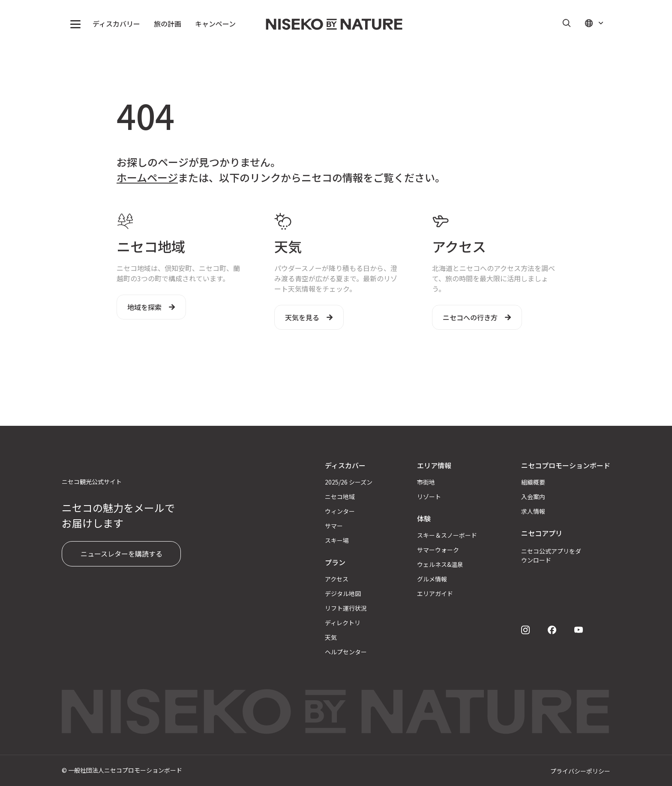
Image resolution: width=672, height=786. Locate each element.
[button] (75, 24)
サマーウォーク (438, 550)
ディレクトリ (343, 623)
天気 (331, 637)
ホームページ (147, 177)
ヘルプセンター (346, 652)
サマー (334, 526)
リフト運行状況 (346, 608)
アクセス (337, 579)
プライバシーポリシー (580, 771)
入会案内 (533, 497)
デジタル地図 (343, 593)
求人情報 (533, 511)
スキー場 (337, 540)
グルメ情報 (432, 579)
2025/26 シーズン (349, 482)
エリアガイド (435, 593)
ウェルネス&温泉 (440, 564)
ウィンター (340, 511)
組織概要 (533, 482)
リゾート (429, 497)
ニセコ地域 (340, 497)
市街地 (426, 482)
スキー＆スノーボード (447, 535)
